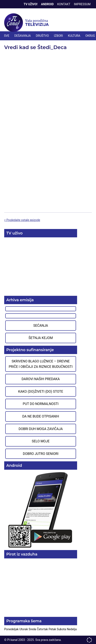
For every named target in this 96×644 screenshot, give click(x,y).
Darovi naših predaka (41, 379)
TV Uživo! (31, 4)
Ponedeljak (12, 629)
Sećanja (41, 326)
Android (47, 4)
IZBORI (59, 36)
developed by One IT (89, 640)
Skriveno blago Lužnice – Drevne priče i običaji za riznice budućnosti (41, 364)
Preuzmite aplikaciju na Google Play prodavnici (41, 509)
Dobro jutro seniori (41, 454)
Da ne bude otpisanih (41, 416)
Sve (7, 36)
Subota (62, 629)
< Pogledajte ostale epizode (22, 220)
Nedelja (72, 629)
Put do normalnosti (41, 404)
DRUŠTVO (42, 36)
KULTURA (74, 36)
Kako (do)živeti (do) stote (41, 392)
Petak (53, 629)
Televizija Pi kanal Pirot (27, 23)
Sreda (33, 629)
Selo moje (41, 441)
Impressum (82, 4)
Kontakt (64, 4)
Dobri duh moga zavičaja (41, 429)
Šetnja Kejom (41, 338)
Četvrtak (43, 629)
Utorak (24, 629)
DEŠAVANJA (22, 36)
